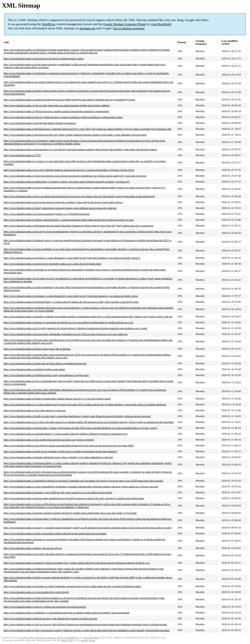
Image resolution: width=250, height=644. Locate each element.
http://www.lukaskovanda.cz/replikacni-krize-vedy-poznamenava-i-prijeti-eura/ (46, 375)
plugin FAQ (67, 640)
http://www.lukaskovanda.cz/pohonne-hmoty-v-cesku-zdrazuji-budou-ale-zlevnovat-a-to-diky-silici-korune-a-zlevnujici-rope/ (71, 302)
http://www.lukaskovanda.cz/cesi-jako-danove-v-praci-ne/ (35, 410)
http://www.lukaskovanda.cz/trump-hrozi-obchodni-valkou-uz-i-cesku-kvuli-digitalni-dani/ (53, 264)
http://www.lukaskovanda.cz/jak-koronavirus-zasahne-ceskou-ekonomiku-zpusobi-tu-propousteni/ (56, 111)
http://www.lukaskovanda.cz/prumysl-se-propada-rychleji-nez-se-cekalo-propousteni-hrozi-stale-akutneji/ (60, 451)
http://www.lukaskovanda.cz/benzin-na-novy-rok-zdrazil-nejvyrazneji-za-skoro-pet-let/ (51, 618)
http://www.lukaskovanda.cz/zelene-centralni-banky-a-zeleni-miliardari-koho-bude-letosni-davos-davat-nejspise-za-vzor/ (69, 220)
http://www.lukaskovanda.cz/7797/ (22, 155)
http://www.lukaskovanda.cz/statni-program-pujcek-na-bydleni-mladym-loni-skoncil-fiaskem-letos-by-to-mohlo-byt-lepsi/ (69, 99)
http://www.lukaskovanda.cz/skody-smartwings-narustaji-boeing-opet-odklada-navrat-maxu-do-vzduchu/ (60, 208)
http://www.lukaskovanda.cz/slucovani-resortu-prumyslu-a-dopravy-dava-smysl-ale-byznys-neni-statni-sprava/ (63, 202)
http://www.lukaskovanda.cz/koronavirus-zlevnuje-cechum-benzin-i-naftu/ (44, 58)
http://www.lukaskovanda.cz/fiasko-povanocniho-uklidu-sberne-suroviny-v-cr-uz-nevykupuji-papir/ (57, 398)
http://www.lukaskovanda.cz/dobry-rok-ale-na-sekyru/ (33, 548)
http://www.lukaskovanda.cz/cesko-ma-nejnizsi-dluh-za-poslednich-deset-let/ (45, 363)
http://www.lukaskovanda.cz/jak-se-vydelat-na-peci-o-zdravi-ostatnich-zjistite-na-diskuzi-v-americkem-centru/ (63, 117)
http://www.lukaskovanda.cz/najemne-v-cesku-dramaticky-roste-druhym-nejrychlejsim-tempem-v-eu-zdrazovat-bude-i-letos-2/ (72, 258)
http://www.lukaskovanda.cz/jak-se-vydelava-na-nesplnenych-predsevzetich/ (45, 607)
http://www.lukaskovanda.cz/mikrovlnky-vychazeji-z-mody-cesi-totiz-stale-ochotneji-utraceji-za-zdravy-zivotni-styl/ (67, 182)
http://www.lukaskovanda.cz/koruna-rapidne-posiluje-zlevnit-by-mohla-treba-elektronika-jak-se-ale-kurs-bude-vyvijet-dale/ (70, 513)
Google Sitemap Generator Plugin (125, 24)
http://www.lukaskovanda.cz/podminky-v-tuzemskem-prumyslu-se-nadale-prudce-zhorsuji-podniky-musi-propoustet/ (67, 612)
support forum (88, 640)
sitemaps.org (87, 28)
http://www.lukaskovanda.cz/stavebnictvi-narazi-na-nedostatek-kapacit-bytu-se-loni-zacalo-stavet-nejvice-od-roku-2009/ (69, 445)
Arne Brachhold (161, 24)
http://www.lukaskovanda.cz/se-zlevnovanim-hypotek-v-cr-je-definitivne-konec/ (47, 214)
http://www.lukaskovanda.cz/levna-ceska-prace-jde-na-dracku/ (37, 349)
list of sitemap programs (129, 28)
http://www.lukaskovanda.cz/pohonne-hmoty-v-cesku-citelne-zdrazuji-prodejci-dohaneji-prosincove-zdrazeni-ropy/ (66, 434)
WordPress (49, 24)
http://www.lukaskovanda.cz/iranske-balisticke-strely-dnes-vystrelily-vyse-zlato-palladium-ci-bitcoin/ (58, 457)
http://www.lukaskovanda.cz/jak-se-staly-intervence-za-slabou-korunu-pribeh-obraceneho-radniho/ (57, 105)
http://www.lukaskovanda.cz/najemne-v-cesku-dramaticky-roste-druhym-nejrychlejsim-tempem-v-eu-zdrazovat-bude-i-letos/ (71, 296)
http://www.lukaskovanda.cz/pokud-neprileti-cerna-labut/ (34, 369)
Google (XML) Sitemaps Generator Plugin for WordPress (49, 638)
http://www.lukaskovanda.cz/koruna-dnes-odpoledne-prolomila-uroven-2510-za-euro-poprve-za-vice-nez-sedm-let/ (66, 334)
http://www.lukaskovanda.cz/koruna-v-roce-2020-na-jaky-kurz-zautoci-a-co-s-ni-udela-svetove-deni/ (58, 492)
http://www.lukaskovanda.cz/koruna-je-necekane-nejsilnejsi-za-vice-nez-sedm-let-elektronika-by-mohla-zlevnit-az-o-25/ (69, 322)
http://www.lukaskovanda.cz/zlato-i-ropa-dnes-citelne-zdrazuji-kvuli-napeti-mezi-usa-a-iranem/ (55, 533)
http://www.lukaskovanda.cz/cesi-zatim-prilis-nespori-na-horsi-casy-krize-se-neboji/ (49, 440)
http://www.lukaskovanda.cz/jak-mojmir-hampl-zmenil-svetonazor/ (40, 123)
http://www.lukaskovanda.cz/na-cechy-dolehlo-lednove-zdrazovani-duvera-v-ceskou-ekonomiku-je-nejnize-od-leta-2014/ (69, 170)
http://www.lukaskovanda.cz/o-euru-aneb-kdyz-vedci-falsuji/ (36, 592)
